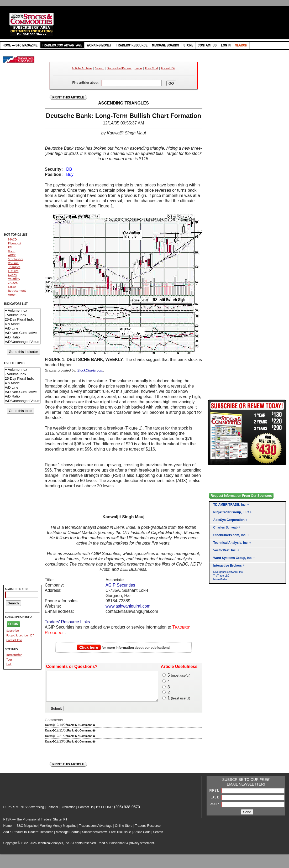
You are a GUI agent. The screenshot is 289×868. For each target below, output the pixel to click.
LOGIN (13, 624)
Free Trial (151, 68)
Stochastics (16, 259)
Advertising (36, 813)
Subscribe (13, 631)
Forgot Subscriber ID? (20, 635)
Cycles (12, 275)
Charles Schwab (226, 527)
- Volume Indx (22, 315)
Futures (13, 271)
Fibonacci (15, 243)
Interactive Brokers (228, 566)
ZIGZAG (13, 283)
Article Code (142, 838)
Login (138, 68)
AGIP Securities (120, 585)
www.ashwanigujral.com (128, 606)
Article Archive (82, 68)
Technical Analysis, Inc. (231, 543)
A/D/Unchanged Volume (22, 342)
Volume (13, 263)
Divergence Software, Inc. (228, 572)
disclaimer (118, 849)
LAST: (215, 803)
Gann (12, 251)
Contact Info (14, 640)
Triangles (14, 267)
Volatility (14, 279)
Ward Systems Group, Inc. (233, 558)
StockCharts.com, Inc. (230, 535)
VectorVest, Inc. (225, 550)
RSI (10, 247)
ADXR (12, 255)
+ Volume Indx (22, 311)
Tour (9, 660)
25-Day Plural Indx (22, 320)
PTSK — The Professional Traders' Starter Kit (35, 825)
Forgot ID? (168, 68)
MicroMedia (220, 579)
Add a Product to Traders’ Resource (28, 838)
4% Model (22, 324)
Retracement (17, 291)
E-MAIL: (214, 810)
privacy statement (142, 849)
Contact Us (86, 813)
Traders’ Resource (148, 831)
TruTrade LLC (222, 576)
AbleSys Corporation (229, 520)
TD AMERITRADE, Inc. (230, 505)
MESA (12, 287)
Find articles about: (86, 83)
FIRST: (214, 796)
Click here (89, 647)
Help (10, 664)
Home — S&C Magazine (21, 831)
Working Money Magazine (58, 831)
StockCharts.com (90, 370)
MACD (12, 239)
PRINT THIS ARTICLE (69, 97)
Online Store (124, 831)
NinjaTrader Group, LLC (231, 512)
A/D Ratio (22, 338)
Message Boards (68, 838)
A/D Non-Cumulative (22, 333)
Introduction (15, 655)
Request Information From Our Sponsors (241, 496)
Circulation (68, 813)
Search (100, 68)
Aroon (12, 294)
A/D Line (22, 329)
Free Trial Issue (120, 838)
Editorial (52, 813)
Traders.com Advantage (96, 831)
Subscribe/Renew (119, 68)
